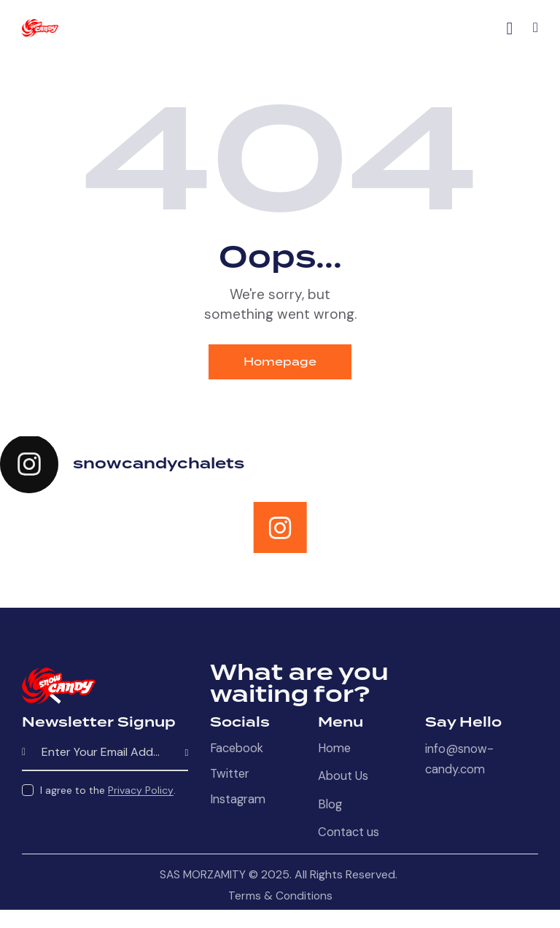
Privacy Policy (141, 792)
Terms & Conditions (280, 899)
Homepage (280, 362)
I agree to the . (108, 792)
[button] (536, 27)
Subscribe (177, 754)
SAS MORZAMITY (203, 878)
